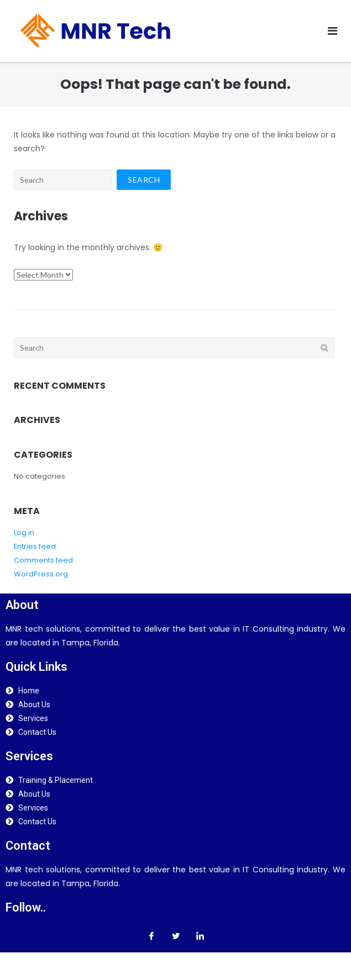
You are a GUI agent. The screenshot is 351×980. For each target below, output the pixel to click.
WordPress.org (41, 574)
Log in (24, 533)
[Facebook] (151, 936)
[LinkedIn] (200, 936)
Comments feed (43, 560)
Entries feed (35, 546)
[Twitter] (176, 936)
